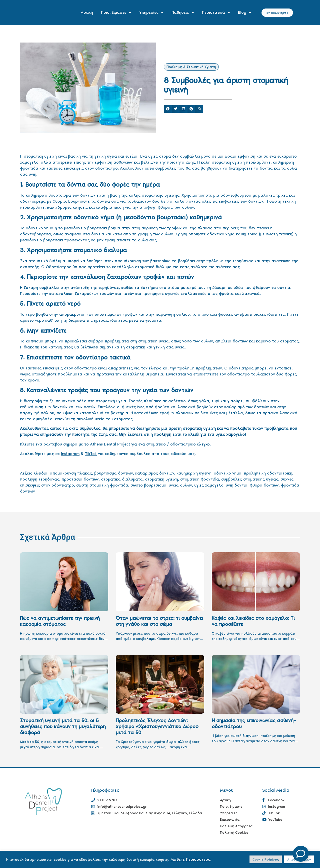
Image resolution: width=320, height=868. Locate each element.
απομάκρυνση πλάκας (71, 473)
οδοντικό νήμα (228, 473)
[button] (168, 109)
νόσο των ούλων (198, 341)
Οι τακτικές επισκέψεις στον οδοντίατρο (58, 368)
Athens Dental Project (110, 444)
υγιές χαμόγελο (209, 485)
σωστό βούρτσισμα (148, 485)
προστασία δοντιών (80, 479)
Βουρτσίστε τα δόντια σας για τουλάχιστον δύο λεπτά (120, 201)
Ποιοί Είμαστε (116, 13)
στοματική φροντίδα (200, 479)
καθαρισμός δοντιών (155, 473)
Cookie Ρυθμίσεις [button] (266, 859)
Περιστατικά (216, 13)
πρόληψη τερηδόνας (40, 479)
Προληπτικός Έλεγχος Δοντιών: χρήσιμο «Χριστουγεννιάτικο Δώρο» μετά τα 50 (157, 726)
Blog (245, 13)
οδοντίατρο (106, 168)
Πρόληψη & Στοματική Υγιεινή (191, 67)
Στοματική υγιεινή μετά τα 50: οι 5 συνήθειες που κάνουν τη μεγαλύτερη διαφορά (63, 726)
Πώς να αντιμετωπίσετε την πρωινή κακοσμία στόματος (60, 621)
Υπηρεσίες (151, 13)
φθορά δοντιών (264, 485)
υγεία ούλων (180, 485)
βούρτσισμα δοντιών (114, 473)
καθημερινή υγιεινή (194, 473)
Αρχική (87, 12)
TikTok (91, 454)
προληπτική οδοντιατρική (268, 473)
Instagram (70, 454)
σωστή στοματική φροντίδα (102, 485)
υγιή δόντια (237, 485)
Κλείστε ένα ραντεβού (41, 444)
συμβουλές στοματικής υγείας (250, 479)
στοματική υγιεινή (161, 479)
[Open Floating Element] (301, 854)
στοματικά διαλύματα (122, 479)
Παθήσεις (183, 13)
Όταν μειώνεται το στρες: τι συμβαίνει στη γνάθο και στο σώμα (159, 621)
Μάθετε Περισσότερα (191, 859)
